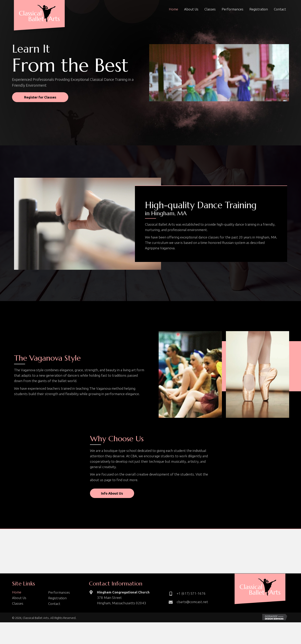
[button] (40, 97)
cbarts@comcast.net (192, 602)
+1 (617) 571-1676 (191, 593)
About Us (19, 598)
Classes (18, 603)
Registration (57, 598)
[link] (173, 9)
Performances (59, 592)
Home (17, 592)
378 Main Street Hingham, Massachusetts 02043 (121, 600)
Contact (54, 604)
